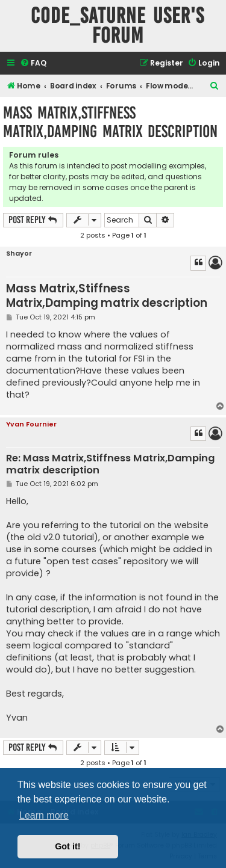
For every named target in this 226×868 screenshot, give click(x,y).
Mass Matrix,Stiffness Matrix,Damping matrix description (110, 122)
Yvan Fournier (31, 424)
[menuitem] (33, 63)
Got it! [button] (67, 846)
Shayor (19, 254)
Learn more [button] (44, 815)
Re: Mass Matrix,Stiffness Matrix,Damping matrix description (110, 465)
